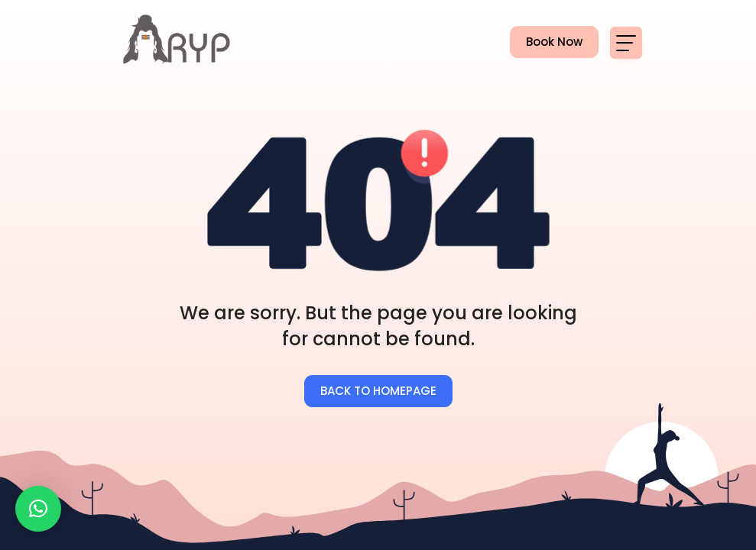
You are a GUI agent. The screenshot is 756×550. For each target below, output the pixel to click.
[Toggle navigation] (626, 43)
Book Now (546, 42)
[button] (38, 509)
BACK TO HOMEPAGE (378, 391)
